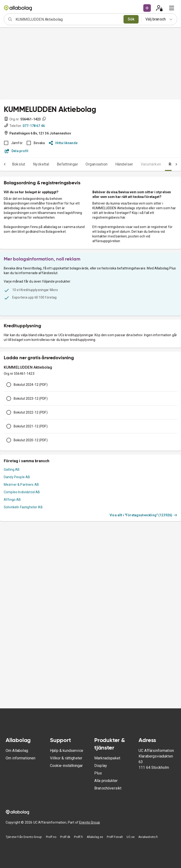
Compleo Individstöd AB (22, 492)
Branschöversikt (108, 788)
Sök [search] (131, 19)
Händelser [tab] (124, 164)
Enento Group (90, 822)
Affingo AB (12, 500)
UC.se (131, 837)
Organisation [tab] (97, 164)
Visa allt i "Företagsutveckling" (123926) (143, 515)
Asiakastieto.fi (148, 837)
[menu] (172, 8)
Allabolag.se (95, 837)
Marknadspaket (107, 758)
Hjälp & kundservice (67, 751)
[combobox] (68, 19)
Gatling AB (12, 470)
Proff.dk (65, 837)
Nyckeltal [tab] (41, 164)
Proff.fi (78, 837)
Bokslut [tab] (19, 164)
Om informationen (21, 758)
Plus (98, 773)
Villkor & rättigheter (66, 758)
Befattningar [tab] (68, 164)
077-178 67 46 (34, 126)
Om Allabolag (17, 751)
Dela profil (17, 151)
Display (101, 766)
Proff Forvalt (115, 837)
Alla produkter (106, 781)
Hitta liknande (63, 143)
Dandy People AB (17, 477)
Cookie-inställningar (66, 766)
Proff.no (51, 837)
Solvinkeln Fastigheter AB (23, 507)
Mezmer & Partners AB (21, 485)
